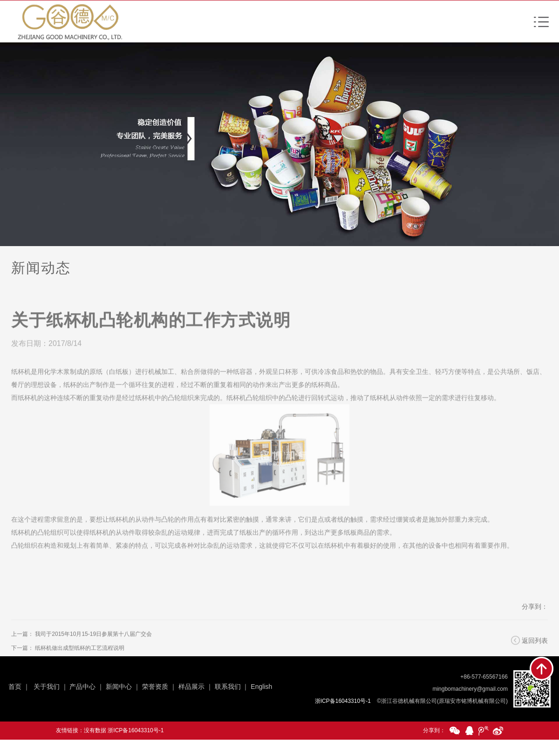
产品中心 (82, 687)
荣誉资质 (155, 687)
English (261, 687)
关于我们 (47, 687)
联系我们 (228, 687)
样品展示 (191, 687)
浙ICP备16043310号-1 (136, 730)
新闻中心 (119, 687)
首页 (15, 687)
